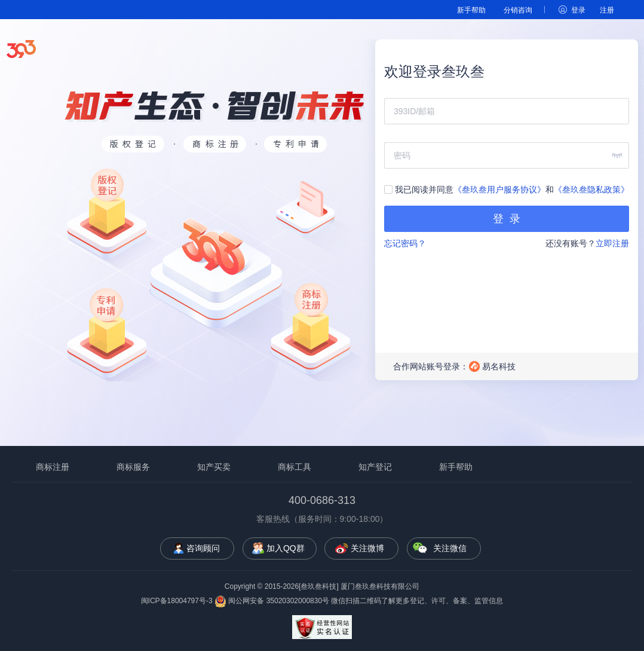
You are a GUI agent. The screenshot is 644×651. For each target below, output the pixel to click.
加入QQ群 (286, 548)
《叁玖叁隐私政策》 (591, 190)
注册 (607, 10)
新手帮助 (471, 10)
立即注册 (612, 243)
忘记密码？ (405, 243)
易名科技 (499, 366)
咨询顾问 (203, 548)
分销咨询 (518, 10)
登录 (578, 10)
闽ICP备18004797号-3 (177, 601)
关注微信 (450, 548)
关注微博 (367, 548)
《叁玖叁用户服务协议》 (499, 190)
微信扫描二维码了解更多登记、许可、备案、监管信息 (417, 601)
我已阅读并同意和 (507, 190)
